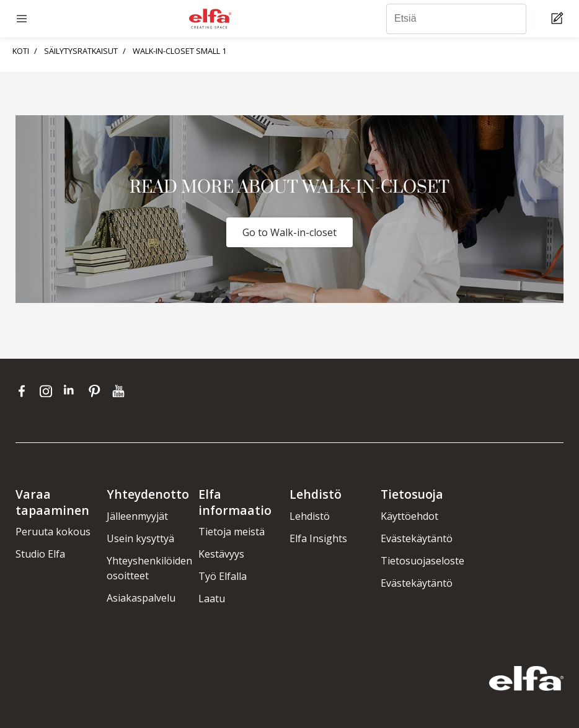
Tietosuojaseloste (422, 561)
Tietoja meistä (232, 532)
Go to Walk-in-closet (289, 232)
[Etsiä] (456, 19)
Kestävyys (221, 554)
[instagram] (49, 391)
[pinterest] (97, 391)
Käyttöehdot (409, 516)
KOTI (21, 51)
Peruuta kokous (53, 532)
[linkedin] (73, 391)
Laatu (212, 599)
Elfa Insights (318, 538)
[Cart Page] (559, 19)
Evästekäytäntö (417, 538)
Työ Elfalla (223, 576)
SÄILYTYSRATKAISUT (81, 51)
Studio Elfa (40, 554)
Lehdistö (310, 516)
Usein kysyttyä (140, 538)
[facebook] (24, 391)
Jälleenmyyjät (137, 516)
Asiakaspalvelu (141, 598)
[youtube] (120, 391)
